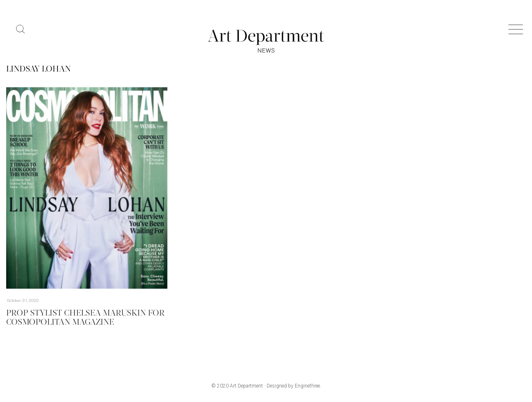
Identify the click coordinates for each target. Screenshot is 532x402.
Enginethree (307, 386)
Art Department (246, 386)
